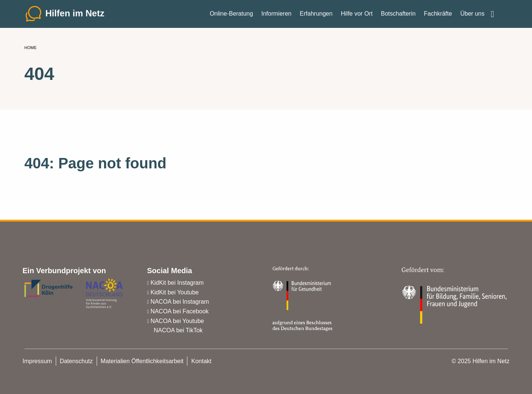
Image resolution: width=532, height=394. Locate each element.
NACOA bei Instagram (180, 302)
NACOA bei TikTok (178, 330)
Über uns (472, 15)
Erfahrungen (316, 15)
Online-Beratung (231, 15)
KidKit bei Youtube (175, 292)
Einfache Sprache (498, 12)
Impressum (37, 361)
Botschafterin (398, 15)
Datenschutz (76, 361)
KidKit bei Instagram (177, 283)
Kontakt (201, 361)
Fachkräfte (438, 15)
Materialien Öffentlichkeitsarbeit (142, 361)
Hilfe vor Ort (357, 15)
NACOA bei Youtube (177, 321)
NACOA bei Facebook (180, 311)
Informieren (276, 15)
